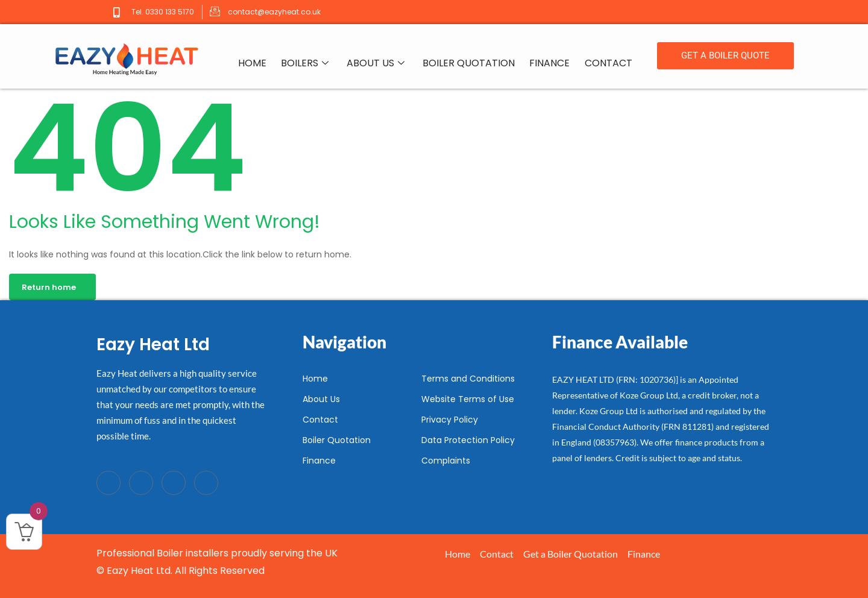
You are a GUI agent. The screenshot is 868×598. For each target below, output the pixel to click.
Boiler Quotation (469, 64)
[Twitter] (141, 483)
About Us (376, 64)
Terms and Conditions (468, 379)
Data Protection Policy (468, 440)
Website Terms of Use (468, 399)
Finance (550, 64)
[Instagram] (206, 483)
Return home (49, 287)
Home (253, 64)
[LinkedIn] (174, 483)
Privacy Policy (450, 420)
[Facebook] (108, 483)
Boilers (305, 64)
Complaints (446, 461)
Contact (609, 64)
